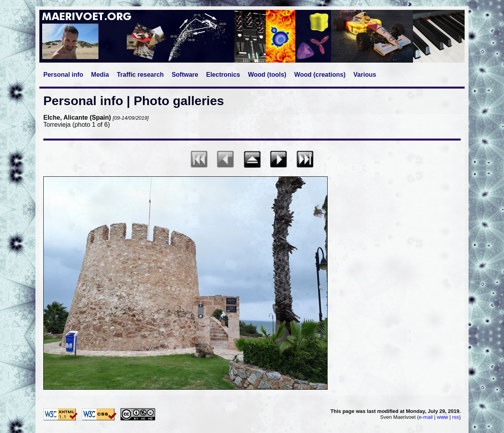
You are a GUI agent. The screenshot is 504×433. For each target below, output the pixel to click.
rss (455, 417)
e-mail (426, 417)
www (443, 417)
